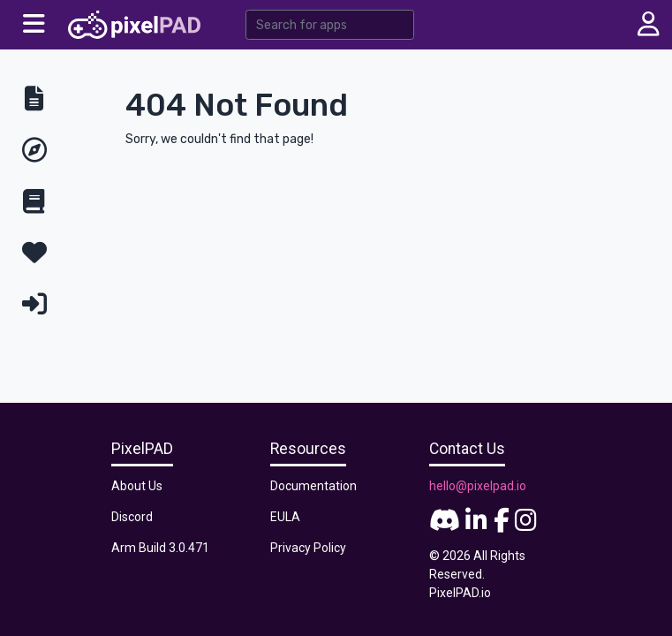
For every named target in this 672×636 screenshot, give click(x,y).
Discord (132, 517)
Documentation (313, 486)
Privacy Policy (308, 548)
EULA (285, 517)
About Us (137, 486)
